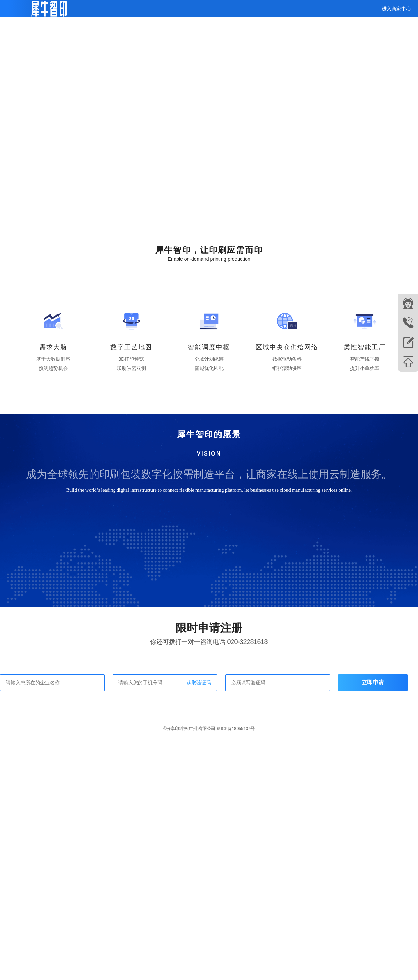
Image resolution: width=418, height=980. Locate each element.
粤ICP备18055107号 (235, 729)
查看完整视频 (37, 86)
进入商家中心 (396, 9)
